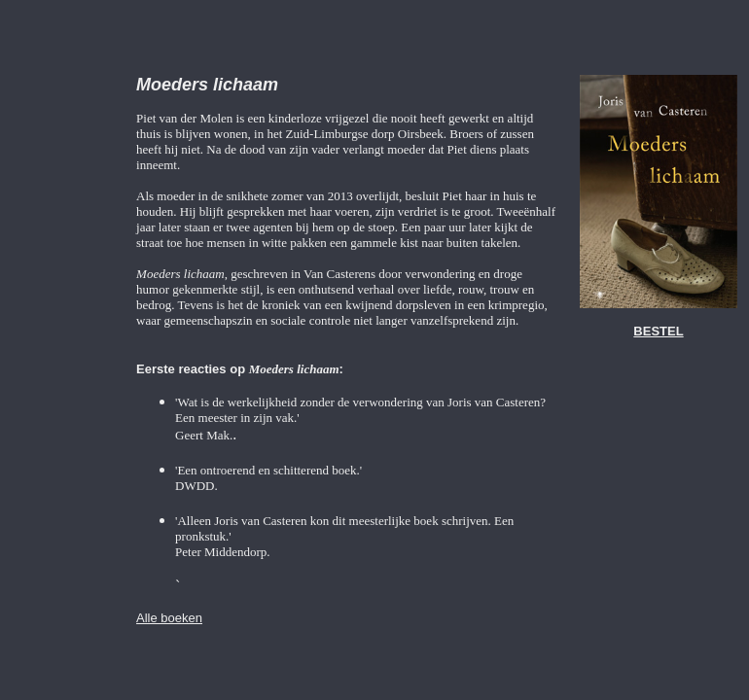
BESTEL (658, 331)
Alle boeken (169, 618)
